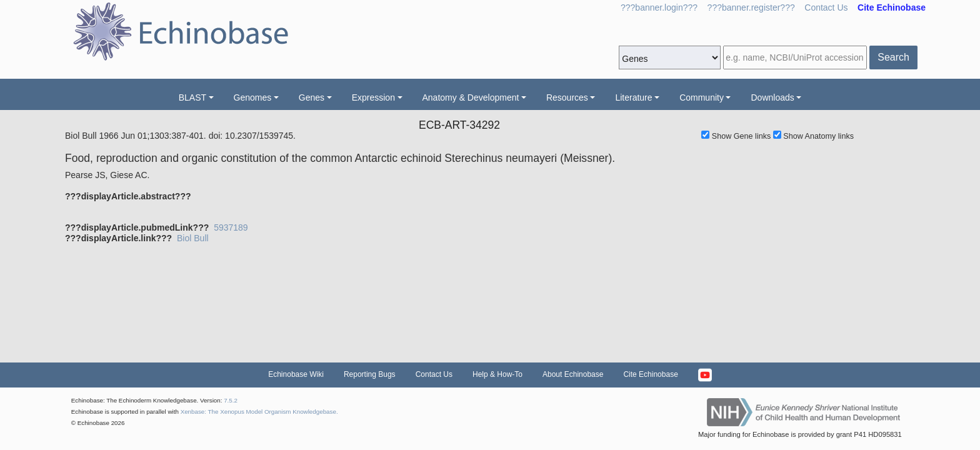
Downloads (772, 97)
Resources (567, 97)
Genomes (253, 97)
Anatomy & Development (471, 97)
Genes (312, 97)
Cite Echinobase (650, 374)
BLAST (192, 97)
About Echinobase (573, 374)
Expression (373, 97)
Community (702, 97)
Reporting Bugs (370, 374)
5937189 (231, 227)
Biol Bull (193, 238)
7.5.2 (231, 400)
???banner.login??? (659, 7)
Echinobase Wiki (296, 374)
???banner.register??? (751, 7)
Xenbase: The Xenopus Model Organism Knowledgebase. (259, 412)
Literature (633, 97)
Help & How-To (497, 374)
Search (893, 57)
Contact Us (826, 7)
